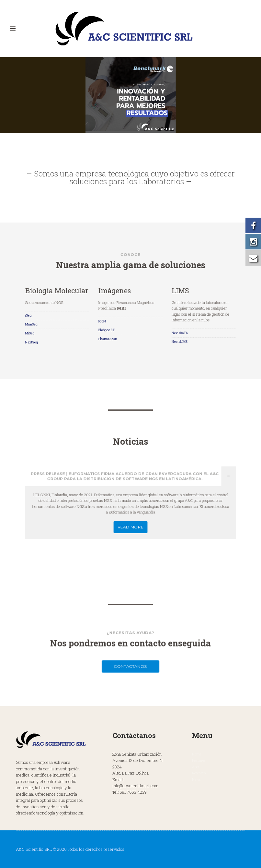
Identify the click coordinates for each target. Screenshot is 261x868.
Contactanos (130, 657)
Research (199, 773)
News (196, 779)
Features (199, 760)
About (197, 767)
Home (197, 754)
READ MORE (131, 512)
